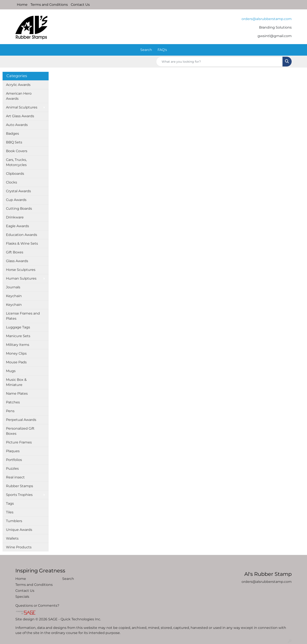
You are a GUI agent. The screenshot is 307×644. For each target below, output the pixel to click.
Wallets (12, 538)
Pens (10, 411)
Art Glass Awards (20, 116)
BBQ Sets (14, 142)
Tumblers (14, 521)
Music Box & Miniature (16, 382)
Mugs (11, 371)
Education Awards (22, 235)
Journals (13, 287)
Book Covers (17, 151)
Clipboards (15, 174)
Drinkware (15, 217)
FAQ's (162, 50)
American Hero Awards (19, 96)
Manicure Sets (18, 336)
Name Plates (17, 393)
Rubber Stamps (20, 486)
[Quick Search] (219, 62)
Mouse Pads (16, 362)
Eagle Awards (17, 226)
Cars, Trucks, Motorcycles (16, 162)
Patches (13, 402)
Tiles (10, 512)
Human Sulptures (21, 278)
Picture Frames (19, 442)
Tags (10, 503)
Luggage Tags (18, 327)
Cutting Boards (19, 209)
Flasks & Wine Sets (22, 243)
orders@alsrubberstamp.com (267, 19)
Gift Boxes (15, 252)
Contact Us (80, 5)
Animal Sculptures (22, 107)
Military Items (18, 345)
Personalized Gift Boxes (20, 431)
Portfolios (14, 460)
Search (146, 50)
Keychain (14, 296)
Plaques (13, 451)
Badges (12, 134)
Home (22, 5)
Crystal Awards (18, 191)
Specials (22, 597)
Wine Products (19, 547)
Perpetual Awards (21, 420)
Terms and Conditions (49, 5)
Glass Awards (17, 261)
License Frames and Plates (23, 316)
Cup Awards (16, 200)
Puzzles (12, 469)
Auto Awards (17, 125)
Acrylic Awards (18, 85)
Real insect (15, 477)
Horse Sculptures (21, 270)
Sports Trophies (19, 495)
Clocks (12, 182)
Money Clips (16, 353)
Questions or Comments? (37, 606)
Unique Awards (19, 530)
